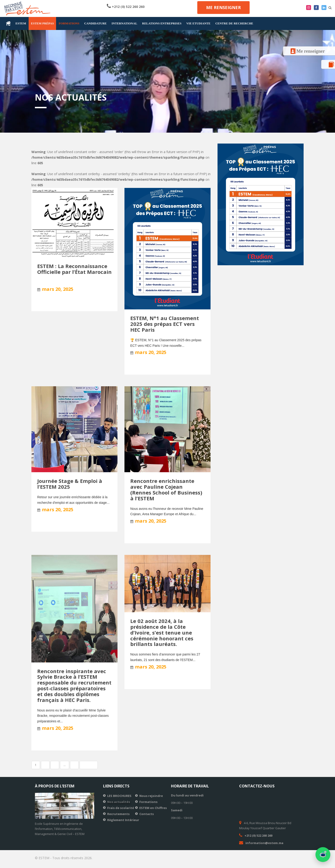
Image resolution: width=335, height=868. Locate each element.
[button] (323, 856)
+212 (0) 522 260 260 (128, 7)
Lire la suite (47, 303)
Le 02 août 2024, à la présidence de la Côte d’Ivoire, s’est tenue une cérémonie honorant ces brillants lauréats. (162, 632)
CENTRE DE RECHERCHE (234, 23)
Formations (148, 802)
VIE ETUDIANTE (198, 23)
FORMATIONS (69, 23)
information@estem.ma (264, 843)
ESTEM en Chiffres (153, 808)
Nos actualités (119, 802)
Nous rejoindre (151, 796)
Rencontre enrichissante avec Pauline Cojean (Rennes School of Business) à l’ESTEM (166, 490)
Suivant (89, 765)
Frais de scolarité (121, 808)
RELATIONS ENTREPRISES (162, 23)
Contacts (147, 814)
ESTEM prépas (42, 23)
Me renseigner (223, 7)
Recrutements (118, 814)
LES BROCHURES (119, 796)
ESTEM (21, 23)
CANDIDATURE (95, 23)
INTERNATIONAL (124, 23)
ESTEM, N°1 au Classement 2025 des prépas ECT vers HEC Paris (165, 324)
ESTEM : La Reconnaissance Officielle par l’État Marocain (74, 269)
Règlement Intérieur (123, 820)
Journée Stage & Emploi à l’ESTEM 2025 (70, 484)
